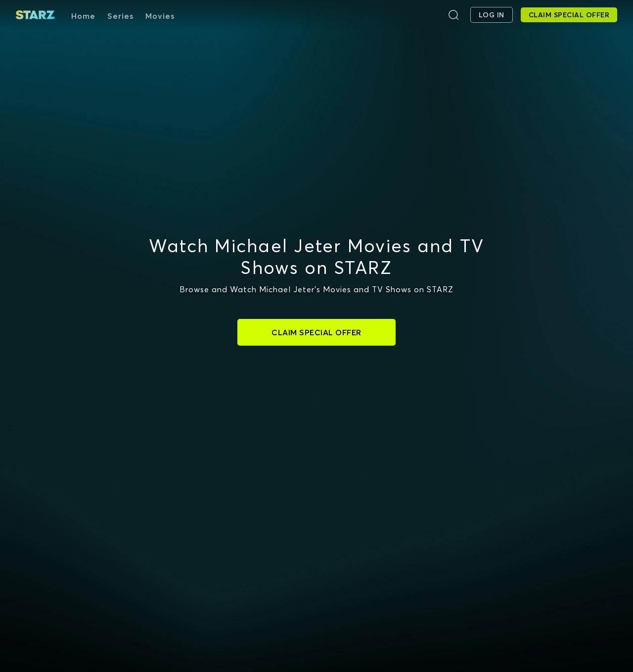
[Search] (453, 15)
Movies (160, 16)
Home (83, 16)
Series (120, 16)
